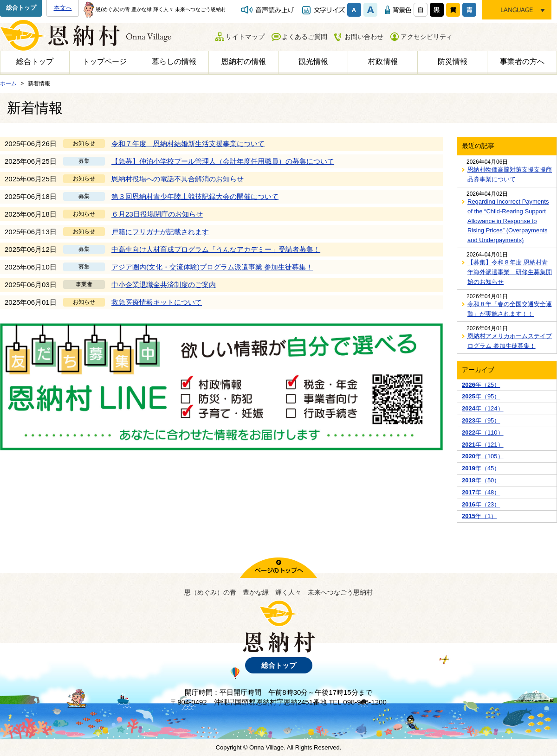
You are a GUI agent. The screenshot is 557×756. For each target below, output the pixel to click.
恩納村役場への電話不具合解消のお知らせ (178, 179)
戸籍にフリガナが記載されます (160, 232)
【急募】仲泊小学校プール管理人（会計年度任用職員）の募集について (223, 161)
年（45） (481, 468)
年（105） (483, 456)
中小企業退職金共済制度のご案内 (164, 285)
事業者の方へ (522, 61)
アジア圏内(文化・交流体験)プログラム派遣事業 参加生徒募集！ (212, 267)
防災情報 (453, 61)
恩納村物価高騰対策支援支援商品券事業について (510, 174)
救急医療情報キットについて (157, 302)
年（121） (483, 445)
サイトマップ (245, 37)
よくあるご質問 (304, 37)
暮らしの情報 (174, 61)
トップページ (104, 61)
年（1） (479, 516)
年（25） (481, 385)
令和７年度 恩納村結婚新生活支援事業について (188, 144)
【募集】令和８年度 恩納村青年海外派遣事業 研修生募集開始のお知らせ (510, 272)
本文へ (63, 8)
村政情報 (383, 61)
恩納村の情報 (244, 61)
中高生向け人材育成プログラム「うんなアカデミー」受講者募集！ (216, 249)
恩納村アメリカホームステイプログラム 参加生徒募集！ (510, 341)
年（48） (481, 492)
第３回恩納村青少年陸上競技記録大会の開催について (195, 196)
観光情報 (313, 61)
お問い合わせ (364, 37)
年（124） (483, 408)
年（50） (481, 480)
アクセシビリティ (427, 37)
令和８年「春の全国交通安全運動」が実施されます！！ (510, 309)
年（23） (481, 504)
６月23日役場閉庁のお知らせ (157, 214)
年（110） (483, 432)
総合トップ (21, 8)
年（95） (481, 396)
